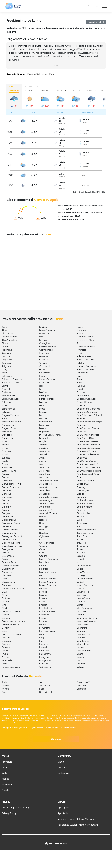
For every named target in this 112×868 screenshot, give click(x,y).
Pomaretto (45, 628)
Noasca (43, 520)
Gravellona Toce (85, 682)
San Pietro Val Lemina (88, 454)
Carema (6, 510)
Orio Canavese (47, 543)
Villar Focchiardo (85, 634)
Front (42, 337)
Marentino (44, 451)
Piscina (43, 618)
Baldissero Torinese (11, 382)
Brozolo (5, 445)
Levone (43, 415)
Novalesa (44, 533)
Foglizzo (43, 327)
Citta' (5, 767)
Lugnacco (44, 432)
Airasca (5, 330)
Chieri (5, 579)
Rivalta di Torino (85, 337)
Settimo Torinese (85, 503)
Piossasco (44, 615)
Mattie (43, 461)
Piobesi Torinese (47, 611)
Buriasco (6, 458)
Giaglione (44, 353)
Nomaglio (44, 526)
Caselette (7, 526)
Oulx (42, 552)
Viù (78, 660)
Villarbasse (82, 624)
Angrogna (7, 360)
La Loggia (44, 396)
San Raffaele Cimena (88, 461)
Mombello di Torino (49, 481)
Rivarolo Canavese (86, 347)
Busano (5, 464)
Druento (6, 647)
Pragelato (44, 638)
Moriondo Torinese (49, 513)
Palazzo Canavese (48, 559)
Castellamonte (9, 539)
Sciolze (80, 494)
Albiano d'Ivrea (9, 337)
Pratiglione (44, 657)
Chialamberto (9, 569)
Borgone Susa (9, 428)
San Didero (82, 418)
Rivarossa (82, 350)
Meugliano (44, 474)
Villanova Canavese (87, 621)
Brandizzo (7, 435)
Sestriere (81, 497)
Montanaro (45, 507)
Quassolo (44, 664)
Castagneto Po (9, 533)
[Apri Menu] (105, 6)
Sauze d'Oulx (83, 484)
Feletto (5, 657)
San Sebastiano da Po (88, 464)
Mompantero (46, 484)
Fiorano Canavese (11, 667)
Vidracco (81, 611)
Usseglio (81, 559)
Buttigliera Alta (9, 471)
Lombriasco (45, 425)
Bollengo (6, 412)
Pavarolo (44, 569)
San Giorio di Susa (86, 438)
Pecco (42, 575)
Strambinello (83, 513)
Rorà (79, 376)
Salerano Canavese (87, 399)
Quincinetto (45, 667)
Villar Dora (82, 628)
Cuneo (5, 692)
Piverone (43, 621)
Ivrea (42, 389)
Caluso (5, 477)
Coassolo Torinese (11, 611)
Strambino (82, 516)
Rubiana (81, 386)
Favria (5, 654)
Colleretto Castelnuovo (13, 621)
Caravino (6, 507)
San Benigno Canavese (88, 409)
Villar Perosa (83, 641)
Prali (41, 641)
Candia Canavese (11, 487)
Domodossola (46, 692)
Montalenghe (46, 500)
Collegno (6, 618)
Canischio (7, 494)
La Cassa (44, 392)
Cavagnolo (7, 549)
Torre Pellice (83, 536)
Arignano (6, 363)
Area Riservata (58, 844)
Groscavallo (45, 366)
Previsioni (7, 762)
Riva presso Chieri (86, 340)
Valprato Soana (85, 579)
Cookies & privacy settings (16, 808)
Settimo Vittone (85, 507)
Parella (43, 566)
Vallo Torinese (84, 572)
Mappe (6, 779)
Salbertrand (83, 396)
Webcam (6, 773)
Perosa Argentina (48, 582)
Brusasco (6, 451)
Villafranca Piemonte (87, 618)
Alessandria (45, 685)
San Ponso (82, 458)
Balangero (7, 376)
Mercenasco (45, 471)
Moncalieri (44, 490)
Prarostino (44, 651)
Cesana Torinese (10, 566)
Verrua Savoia (84, 598)
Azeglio (5, 369)
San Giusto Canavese (88, 441)
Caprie (5, 503)
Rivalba (80, 333)
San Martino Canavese (88, 445)
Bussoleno (7, 467)
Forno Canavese (47, 330)
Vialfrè (80, 605)
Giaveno (43, 356)
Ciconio (5, 595)
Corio (4, 631)
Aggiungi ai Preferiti (96, 22)
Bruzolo (5, 454)
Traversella (82, 546)
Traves (80, 549)
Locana (43, 418)
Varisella (81, 582)
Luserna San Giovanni (50, 435)
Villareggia (82, 631)
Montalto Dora (47, 503)
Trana (80, 539)
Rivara (80, 343)
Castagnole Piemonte (13, 536)
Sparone (81, 510)
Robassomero (84, 356)
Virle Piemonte (84, 651)
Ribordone (82, 330)
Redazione (63, 773)
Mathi (42, 458)
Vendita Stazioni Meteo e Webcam (76, 819)
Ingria (42, 376)
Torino (80, 526)
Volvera (81, 667)
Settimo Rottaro (85, 500)
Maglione (44, 448)
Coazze (6, 615)
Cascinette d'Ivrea (11, 523)
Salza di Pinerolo (85, 402)
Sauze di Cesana (85, 481)
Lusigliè (43, 441)
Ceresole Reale (9, 562)
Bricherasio (7, 438)
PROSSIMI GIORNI (31, 86)
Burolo (5, 461)
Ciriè (4, 605)
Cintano (6, 598)
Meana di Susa (47, 467)
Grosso (43, 369)
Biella (42, 689)
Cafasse (6, 474)
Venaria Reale (84, 592)
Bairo (4, 373)
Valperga (81, 575)
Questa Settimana (15, 74)
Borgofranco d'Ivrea (12, 422)
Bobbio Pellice (9, 409)
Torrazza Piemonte (86, 530)
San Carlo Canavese (87, 412)
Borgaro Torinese (10, 415)
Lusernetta (45, 438)
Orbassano (45, 539)
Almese (6, 343)
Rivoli (79, 353)
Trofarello (82, 552)
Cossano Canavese (11, 634)
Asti (41, 682)
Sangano (81, 425)
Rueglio (80, 389)
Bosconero (7, 432)
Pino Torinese (46, 608)
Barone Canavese (11, 399)
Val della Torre (84, 566)
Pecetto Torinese (48, 579)
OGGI (11, 86)
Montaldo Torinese (49, 497)
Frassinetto (45, 333)
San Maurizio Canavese (89, 448)
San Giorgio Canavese (88, 435)
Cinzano (6, 601)
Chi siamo (56, 739)
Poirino (43, 624)
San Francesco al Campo (89, 422)
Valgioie (81, 569)
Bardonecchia (9, 396)
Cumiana (6, 641)
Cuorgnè (6, 644)
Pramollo (44, 647)
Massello (44, 454)
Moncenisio (45, 494)
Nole (41, 523)
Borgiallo (6, 418)
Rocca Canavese (85, 360)
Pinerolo (43, 605)
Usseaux (81, 556)
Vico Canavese (84, 608)
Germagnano (46, 350)
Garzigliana (45, 343)
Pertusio (43, 592)
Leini (41, 405)
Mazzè (43, 464)
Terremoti (7, 784)
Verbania (81, 689)
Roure (80, 379)
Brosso (5, 441)
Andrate (6, 356)
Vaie (79, 562)
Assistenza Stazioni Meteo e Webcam (78, 825)
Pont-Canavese (47, 631)
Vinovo (80, 647)
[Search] (93, 6)
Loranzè (43, 428)
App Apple (63, 808)
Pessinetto (44, 595)
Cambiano (7, 481)
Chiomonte (7, 585)
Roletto (80, 363)
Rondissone (82, 373)
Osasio (43, 549)
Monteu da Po (46, 510)
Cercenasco (8, 556)
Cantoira (6, 500)
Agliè (4, 327)
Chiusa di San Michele (13, 589)
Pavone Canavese (48, 572)
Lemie (42, 409)
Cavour (5, 552)
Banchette (7, 389)
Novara (5, 689)
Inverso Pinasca (47, 379)
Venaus (81, 589)
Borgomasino (8, 425)
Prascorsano (45, 654)
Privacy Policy (9, 813)
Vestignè (81, 601)
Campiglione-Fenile (11, 484)
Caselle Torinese (10, 530)
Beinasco (6, 402)
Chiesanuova (8, 582)
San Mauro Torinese (87, 451)
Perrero (43, 589)
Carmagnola (8, 516)
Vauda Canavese (85, 585)
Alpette (5, 347)
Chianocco (7, 572)
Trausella (81, 543)
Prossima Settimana (37, 74)
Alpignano (7, 350)
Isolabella (44, 382)
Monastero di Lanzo (49, 487)
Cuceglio (6, 638)
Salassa (81, 392)
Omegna (81, 685)
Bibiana (5, 405)
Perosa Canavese (48, 585)
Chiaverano (8, 575)
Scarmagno (83, 490)
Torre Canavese (85, 533)
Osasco (43, 546)
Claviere (6, 608)
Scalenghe (82, 487)
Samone (81, 405)
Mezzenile (44, 477)
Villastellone (83, 644)
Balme (5, 386)
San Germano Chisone (88, 428)
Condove (6, 628)
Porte (42, 634)
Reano (80, 327)
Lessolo (43, 412)
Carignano (7, 513)
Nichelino (44, 516)
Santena (81, 477)
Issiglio (42, 386)
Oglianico (44, 536)
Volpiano (81, 664)
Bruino (5, 448)
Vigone (80, 615)
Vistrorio (81, 657)
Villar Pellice (83, 638)
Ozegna (43, 556)
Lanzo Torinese (47, 399)
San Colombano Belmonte (90, 415)
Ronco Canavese (85, 369)
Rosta (80, 382)
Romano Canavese (86, 366)
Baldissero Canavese (12, 379)
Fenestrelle (7, 660)
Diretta (5, 790)
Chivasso (6, 592)
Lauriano (44, 402)
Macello (43, 445)
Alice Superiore (9, 340)
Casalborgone (9, 520)
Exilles (5, 651)
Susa (79, 520)
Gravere (43, 363)
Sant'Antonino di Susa (88, 474)
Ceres (5, 559)
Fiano (4, 664)
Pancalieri (44, 562)
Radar (52, 74)
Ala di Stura (8, 333)
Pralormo (44, 644)
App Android (65, 813)
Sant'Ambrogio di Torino (89, 471)
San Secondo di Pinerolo (89, 467)
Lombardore (45, 422)
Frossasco (44, 340)
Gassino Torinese (48, 347)
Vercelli (5, 685)
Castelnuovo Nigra (11, 543)
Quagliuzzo (45, 660)
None (42, 530)
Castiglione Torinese (12, 546)
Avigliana (6, 366)
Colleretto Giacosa (11, 624)
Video (61, 762)
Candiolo (6, 490)
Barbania (6, 392)
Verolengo (82, 595)
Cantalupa (7, 497)
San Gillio (82, 432)
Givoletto (44, 360)
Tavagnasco (83, 523)
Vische (80, 654)
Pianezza (44, 598)
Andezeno (7, 353)
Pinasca (43, 601)
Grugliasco (45, 373)
